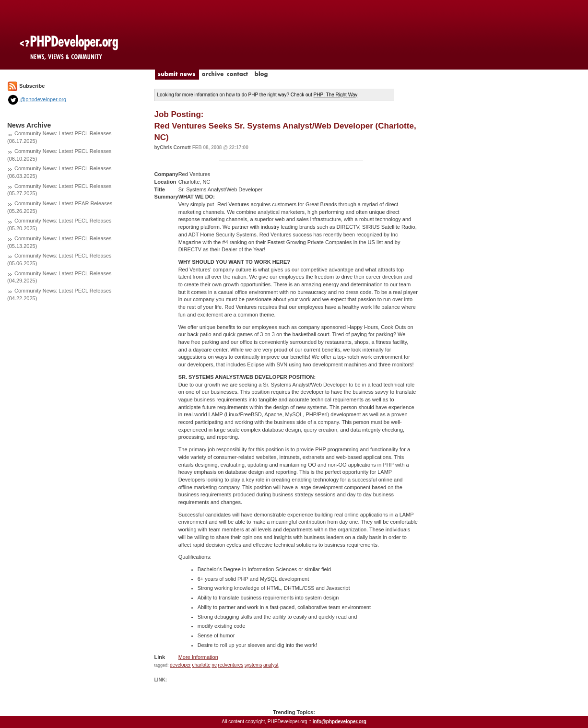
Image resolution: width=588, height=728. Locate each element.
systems (253, 665)
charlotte (201, 665)
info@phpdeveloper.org (340, 722)
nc (214, 665)
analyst (271, 665)
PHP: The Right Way (336, 95)
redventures (230, 665)
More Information (198, 657)
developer (180, 665)
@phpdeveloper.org (37, 99)
